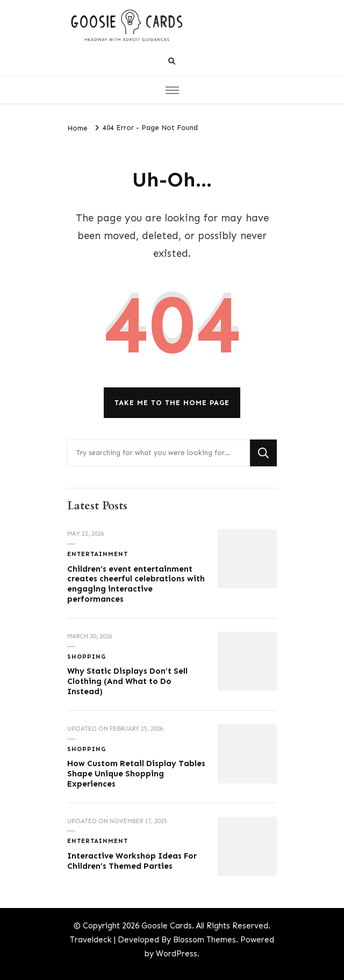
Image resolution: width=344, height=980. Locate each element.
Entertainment (98, 554)
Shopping (87, 657)
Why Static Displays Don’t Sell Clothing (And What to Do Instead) (127, 681)
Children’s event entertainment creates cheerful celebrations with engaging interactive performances (136, 584)
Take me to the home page (172, 403)
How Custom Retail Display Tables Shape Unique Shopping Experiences (136, 773)
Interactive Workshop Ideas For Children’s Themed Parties (132, 861)
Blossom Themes (205, 940)
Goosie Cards (167, 926)
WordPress (177, 954)
